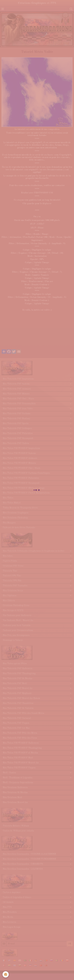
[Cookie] (6, 974)
